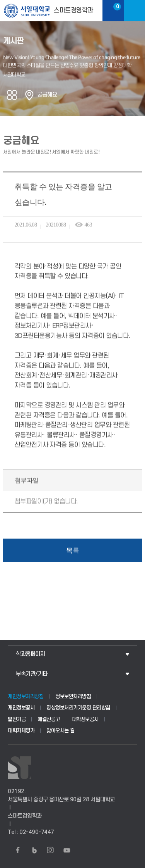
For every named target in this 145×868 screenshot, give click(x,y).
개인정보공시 (21, 708)
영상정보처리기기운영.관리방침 (78, 708)
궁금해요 (47, 95)
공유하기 (12, 95)
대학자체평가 (21, 731)
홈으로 (29, 95)
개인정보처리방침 (26, 696)
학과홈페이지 (30, 654)
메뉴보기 (134, 11)
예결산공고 (49, 719)
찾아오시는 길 (61, 731)
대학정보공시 (85, 719)
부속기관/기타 (32, 674)
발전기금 (17, 719)
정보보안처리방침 (73, 696)
